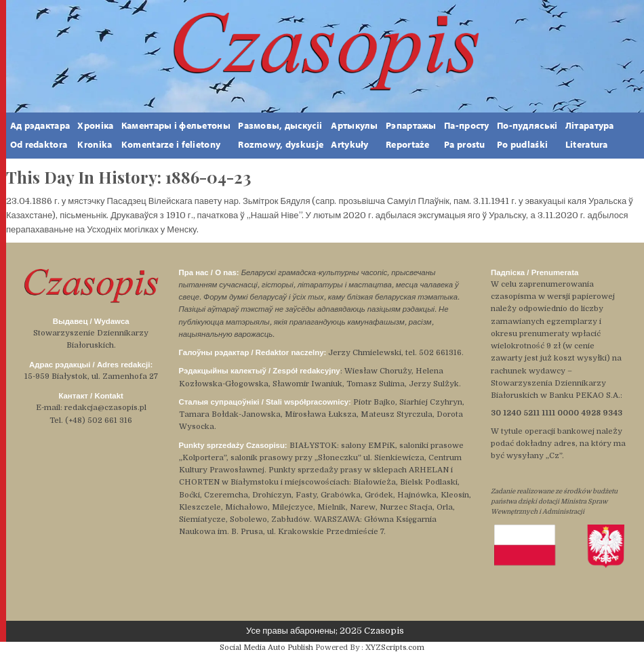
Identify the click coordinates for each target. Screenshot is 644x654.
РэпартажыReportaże (411, 135)
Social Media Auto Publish (266, 648)
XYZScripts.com (395, 648)
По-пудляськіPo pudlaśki (527, 135)
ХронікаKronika (95, 135)
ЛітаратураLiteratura (590, 135)
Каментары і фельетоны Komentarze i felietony (176, 135)
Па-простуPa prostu (467, 135)
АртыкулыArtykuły (354, 135)
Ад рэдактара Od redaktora (40, 135)
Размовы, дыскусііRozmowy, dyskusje (281, 135)
